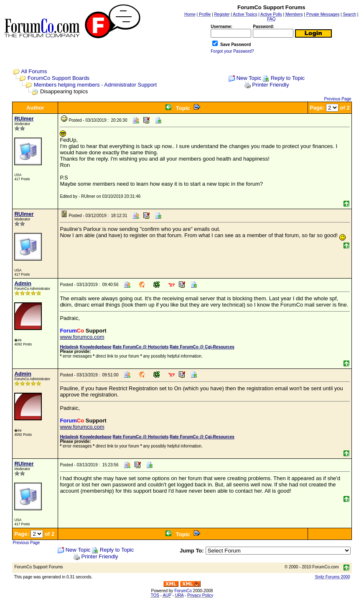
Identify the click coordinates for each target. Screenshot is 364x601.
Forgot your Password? (232, 51)
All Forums (34, 71)
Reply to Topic (288, 78)
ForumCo (183, 591)
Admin (23, 283)
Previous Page (338, 99)
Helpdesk (69, 347)
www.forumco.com (82, 337)
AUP (167, 595)
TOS (155, 595)
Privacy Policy (200, 595)
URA (179, 595)
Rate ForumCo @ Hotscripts (141, 347)
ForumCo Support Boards (59, 78)
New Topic (249, 78)
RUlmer (24, 119)
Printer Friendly (270, 85)
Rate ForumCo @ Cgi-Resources (202, 347)
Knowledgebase (96, 347)
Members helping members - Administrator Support (95, 85)
